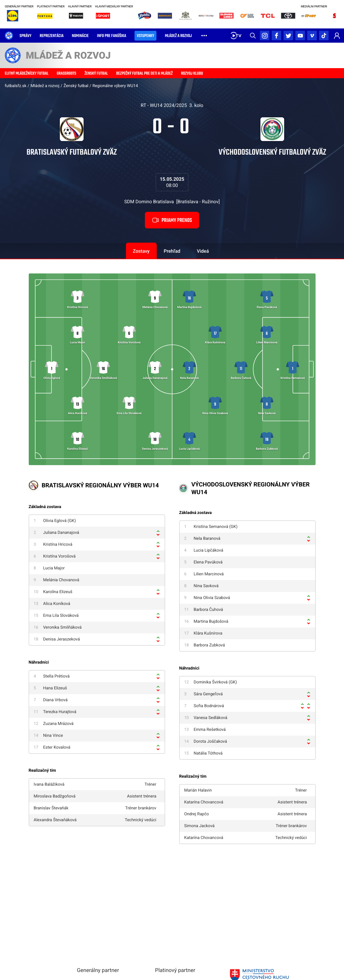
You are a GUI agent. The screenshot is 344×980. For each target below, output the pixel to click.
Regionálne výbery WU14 (115, 86)
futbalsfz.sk (16, 86)
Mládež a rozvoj (45, 86)
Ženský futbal (76, 86)
